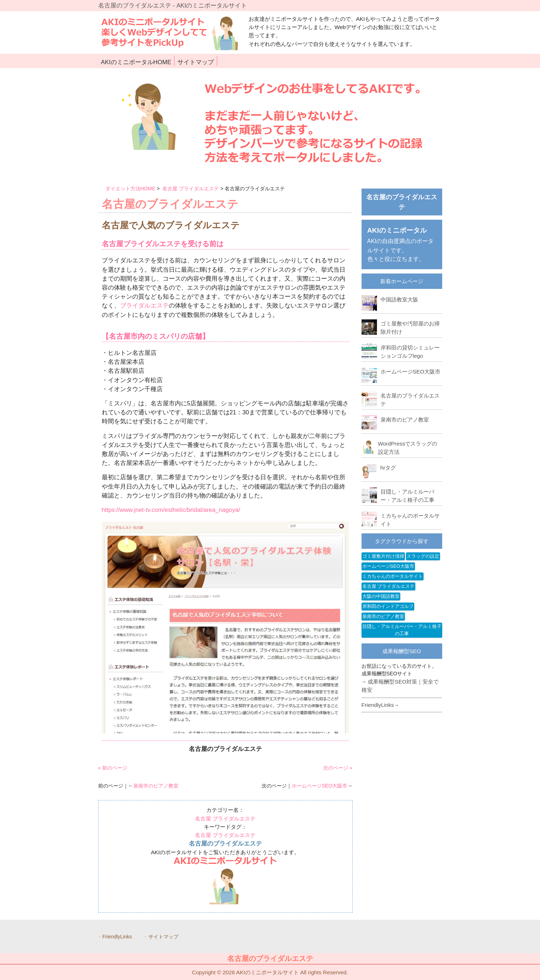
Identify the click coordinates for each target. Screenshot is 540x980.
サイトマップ (163, 937)
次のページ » (338, 768)
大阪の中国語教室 (381, 596)
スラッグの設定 (423, 556)
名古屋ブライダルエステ (141, 244)
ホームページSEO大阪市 (320, 786)
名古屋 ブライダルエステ (191, 189)
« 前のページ (113, 768)
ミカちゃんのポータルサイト (393, 576)
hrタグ (388, 468)
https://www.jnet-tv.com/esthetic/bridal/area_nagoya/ (171, 510)
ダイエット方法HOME (130, 189)
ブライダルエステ (144, 306)
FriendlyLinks (378, 705)
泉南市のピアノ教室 (156, 786)
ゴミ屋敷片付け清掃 (383, 556)
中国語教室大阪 (399, 299)
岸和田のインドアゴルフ (388, 606)
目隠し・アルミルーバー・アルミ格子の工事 (402, 630)
